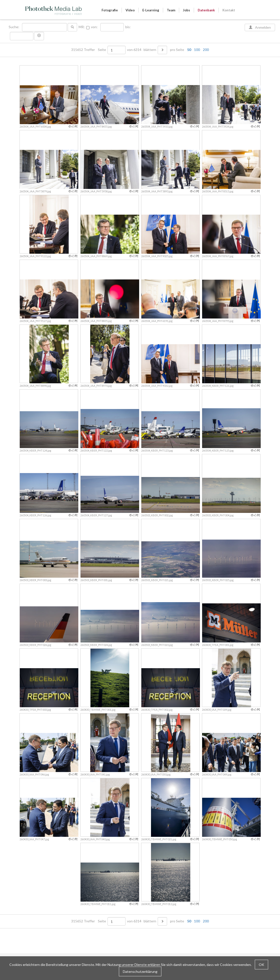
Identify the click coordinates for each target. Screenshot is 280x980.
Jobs (186, 10)
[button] (39, 36)
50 (189, 50)
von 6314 (134, 50)
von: (94, 27)
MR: (82, 27)
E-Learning (151, 10)
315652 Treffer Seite (89, 50)
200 (206, 50)
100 (197, 50)
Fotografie (110, 10)
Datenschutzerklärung (140, 971)
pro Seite (188, 50)
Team (171, 10)
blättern (150, 50)
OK (261, 965)
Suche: (14, 27)
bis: (128, 27)
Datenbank (206, 10)
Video (130, 10)
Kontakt (229, 10)
